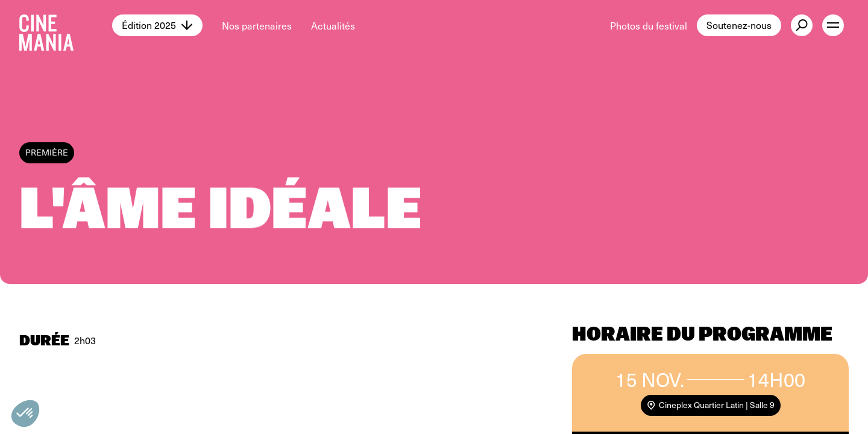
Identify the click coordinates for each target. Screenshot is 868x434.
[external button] (802, 25)
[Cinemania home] (66, 25)
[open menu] (833, 25)
